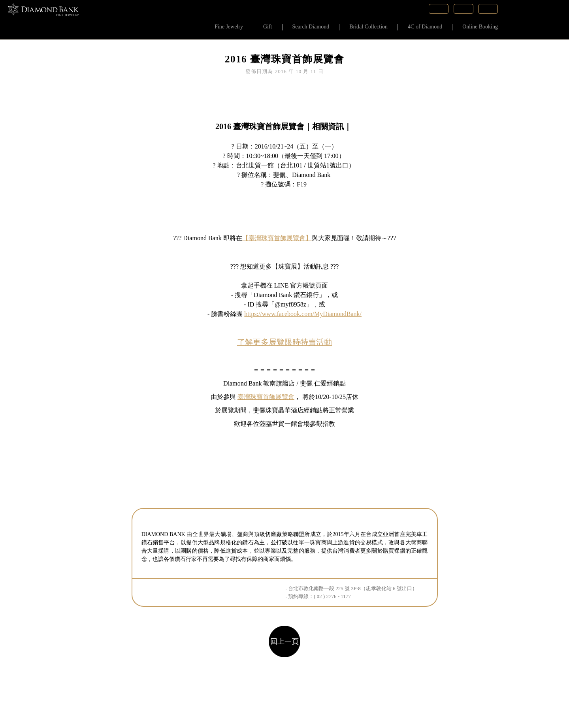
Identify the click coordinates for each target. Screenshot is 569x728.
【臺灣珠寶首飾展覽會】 (277, 238)
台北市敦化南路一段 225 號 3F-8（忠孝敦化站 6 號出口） (353, 588)
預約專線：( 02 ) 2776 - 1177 (319, 596)
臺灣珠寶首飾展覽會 (266, 397)
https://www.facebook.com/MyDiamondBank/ (303, 314)
